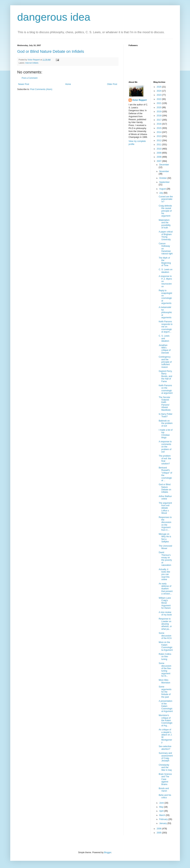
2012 (159, 140)
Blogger (108, 852)
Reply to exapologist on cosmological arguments (165, 297)
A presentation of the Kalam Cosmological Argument (166, 706)
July (161, 193)
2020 (159, 107)
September (164, 182)
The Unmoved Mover (165, 547)
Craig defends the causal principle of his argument (165, 211)
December (164, 165)
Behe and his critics (165, 796)
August (163, 189)
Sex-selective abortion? (165, 748)
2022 (159, 99)
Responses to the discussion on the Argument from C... (165, 524)
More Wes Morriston (164, 681)
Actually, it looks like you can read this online (164, 574)
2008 (159, 157)
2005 (159, 833)
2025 (159, 87)
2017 (159, 120)
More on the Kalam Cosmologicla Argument (166, 646)
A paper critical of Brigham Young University (166, 236)
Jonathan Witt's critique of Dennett (165, 349)
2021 (159, 103)
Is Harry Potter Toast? (166, 415)
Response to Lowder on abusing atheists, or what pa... (165, 624)
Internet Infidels (32, 63)
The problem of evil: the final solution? (165, 460)
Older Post (112, 84)
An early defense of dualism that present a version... (166, 589)
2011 (159, 145)
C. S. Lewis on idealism (166, 271)
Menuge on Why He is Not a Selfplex (165, 538)
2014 (159, 132)
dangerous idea (54, 17)
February (164, 819)
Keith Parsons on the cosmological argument (166, 389)
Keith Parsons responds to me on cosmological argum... (166, 327)
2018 (159, 116)
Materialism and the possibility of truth (165, 224)
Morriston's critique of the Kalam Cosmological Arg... (166, 720)
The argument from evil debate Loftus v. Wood (165, 508)
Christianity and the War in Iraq (165, 767)
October (163, 178)
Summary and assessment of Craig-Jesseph (166, 757)
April (162, 811)
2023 (159, 95)
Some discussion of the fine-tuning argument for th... (165, 670)
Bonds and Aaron (164, 790)
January (163, 823)
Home (68, 84)
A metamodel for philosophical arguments (165, 312)
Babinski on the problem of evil (166, 423)
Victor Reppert (139, 100)
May (162, 807)
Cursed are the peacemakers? (166, 199)
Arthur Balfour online (165, 498)
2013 (159, 136)
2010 (159, 149)
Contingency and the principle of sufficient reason (165, 362)
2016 (159, 124)
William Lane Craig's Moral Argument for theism (165, 603)
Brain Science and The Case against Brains (165, 779)
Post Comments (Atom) (41, 89)
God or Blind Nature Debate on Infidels (51, 51)
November (164, 171)
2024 (159, 91)
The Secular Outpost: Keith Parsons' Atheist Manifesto (165, 404)
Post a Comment (30, 78)
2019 (159, 112)
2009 (159, 153)
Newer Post (24, 84)
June (162, 803)
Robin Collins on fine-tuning (165, 657)
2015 (159, 128)
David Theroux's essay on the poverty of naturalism (165, 559)
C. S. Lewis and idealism (164, 338)
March (163, 815)
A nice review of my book (165, 613)
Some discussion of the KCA (165, 636)
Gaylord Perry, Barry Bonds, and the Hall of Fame (165, 376)
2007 (159, 161)
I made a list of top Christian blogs (166, 434)
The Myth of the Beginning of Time (165, 262)
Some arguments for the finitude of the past (165, 692)
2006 (159, 829)
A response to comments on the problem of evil (165, 447)
